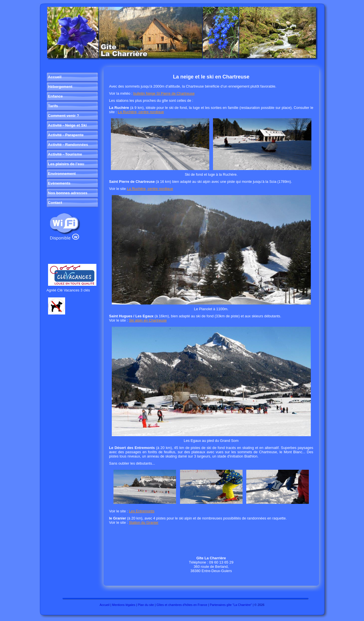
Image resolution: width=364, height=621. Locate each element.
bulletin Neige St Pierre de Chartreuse (164, 93)
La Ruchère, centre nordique (141, 112)
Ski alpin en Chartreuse (148, 320)
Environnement (62, 174)
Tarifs (53, 106)
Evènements (59, 183)
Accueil (55, 77)
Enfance (55, 96)
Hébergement (60, 87)
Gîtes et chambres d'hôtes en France (182, 605)
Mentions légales (124, 605)
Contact (55, 203)
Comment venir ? (64, 116)
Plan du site (146, 605)
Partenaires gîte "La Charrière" (231, 605)
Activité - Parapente (66, 135)
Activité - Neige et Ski (68, 125)
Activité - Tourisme (65, 154)
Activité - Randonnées (68, 145)
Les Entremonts (142, 511)
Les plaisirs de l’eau (66, 164)
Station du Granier (144, 522)
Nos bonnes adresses (68, 193)
